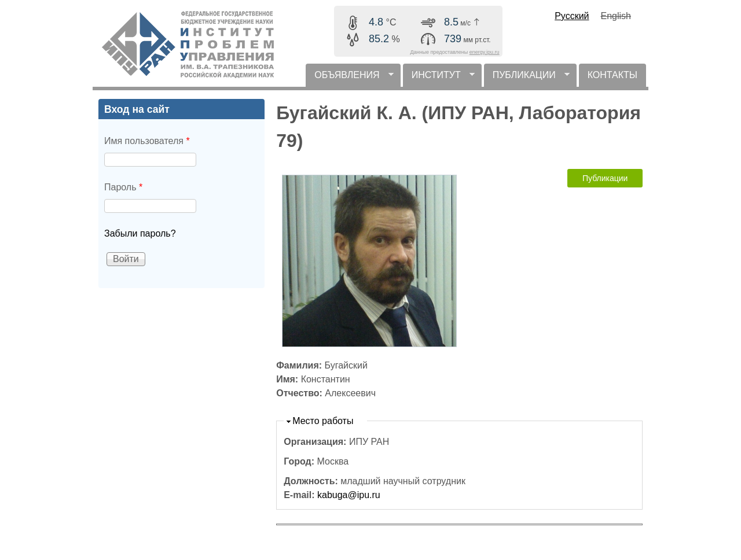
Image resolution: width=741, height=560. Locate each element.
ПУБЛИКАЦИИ (527, 78)
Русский (572, 16)
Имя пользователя (147, 141)
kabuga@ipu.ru (349, 495)
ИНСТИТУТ (439, 78)
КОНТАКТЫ (612, 75)
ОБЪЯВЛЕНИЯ (349, 78)
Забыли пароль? (140, 233)
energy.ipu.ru (485, 52)
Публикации (605, 178)
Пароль (123, 187)
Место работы (323, 421)
